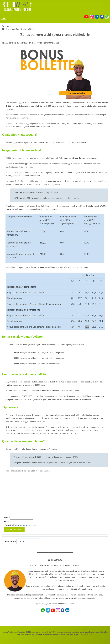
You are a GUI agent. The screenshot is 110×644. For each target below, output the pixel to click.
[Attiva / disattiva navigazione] (4, 18)
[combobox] (29, 541)
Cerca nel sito (10, 541)
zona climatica (73, 267)
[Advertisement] (22, 492)
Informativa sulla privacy (26, 525)
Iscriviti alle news (14, 530)
